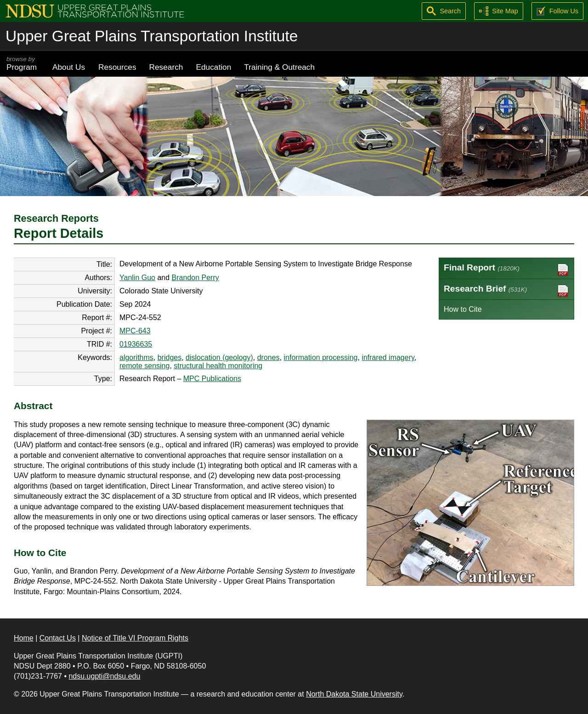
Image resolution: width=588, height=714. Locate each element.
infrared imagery (388, 357)
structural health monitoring (218, 366)
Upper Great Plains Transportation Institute (152, 36)
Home (24, 638)
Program (23, 64)
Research (166, 67)
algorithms (136, 357)
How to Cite (463, 309)
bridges (170, 357)
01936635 (136, 344)
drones (269, 357)
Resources (117, 67)
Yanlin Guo (137, 278)
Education (213, 67)
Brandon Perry (195, 278)
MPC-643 (135, 331)
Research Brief (506, 291)
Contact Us (58, 638)
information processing (321, 357)
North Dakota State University (354, 694)
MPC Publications (212, 379)
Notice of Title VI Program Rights (135, 638)
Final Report (506, 270)
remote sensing (144, 366)
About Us (69, 67)
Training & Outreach (279, 67)
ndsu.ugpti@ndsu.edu (104, 676)
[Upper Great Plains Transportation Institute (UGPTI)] (95, 10)
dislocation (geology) (219, 357)
